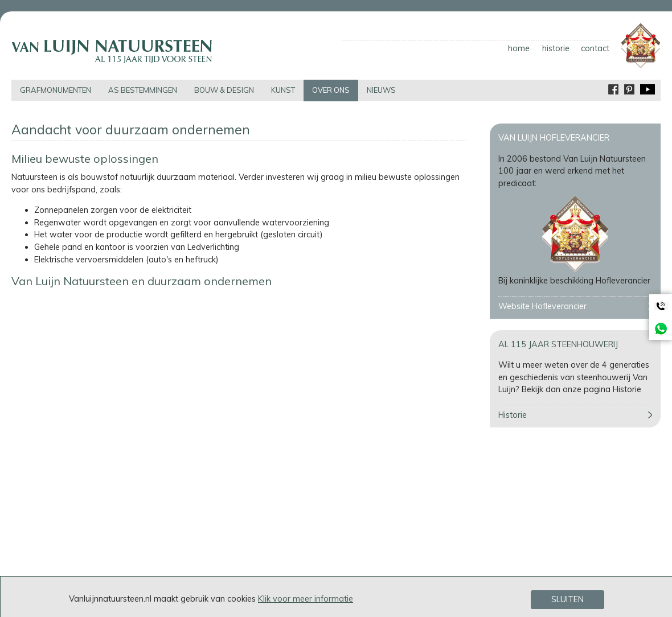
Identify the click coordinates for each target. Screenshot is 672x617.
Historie (513, 415)
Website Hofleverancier (542, 306)
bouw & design (224, 90)
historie (556, 48)
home (519, 48)
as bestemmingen (143, 90)
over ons (331, 90)
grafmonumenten (56, 90)
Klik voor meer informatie (306, 599)
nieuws (381, 90)
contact (595, 48)
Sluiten (567, 599)
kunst (283, 90)
